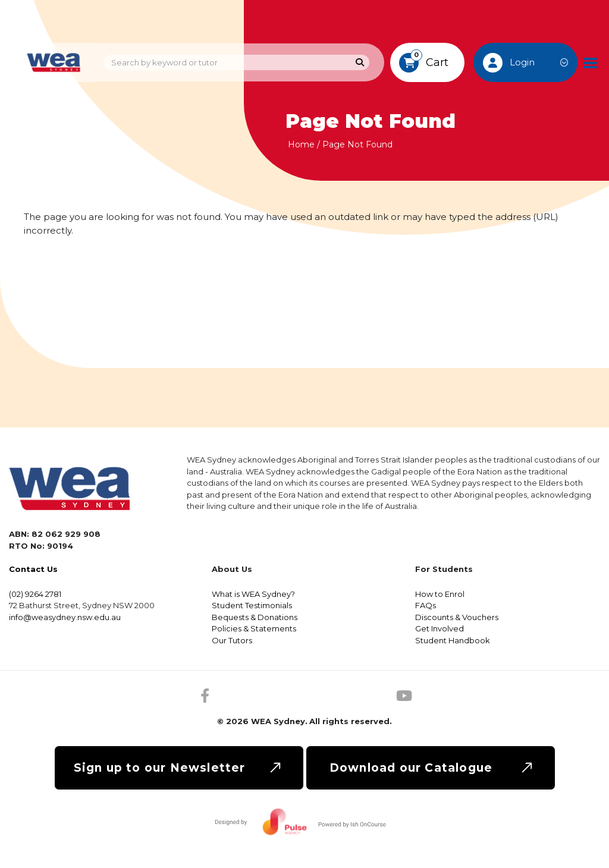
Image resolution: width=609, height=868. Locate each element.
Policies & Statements (254, 628)
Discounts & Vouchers (457, 617)
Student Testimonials (252, 605)
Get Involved (440, 628)
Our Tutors (232, 640)
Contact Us (33, 569)
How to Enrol (440, 594)
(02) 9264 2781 (35, 594)
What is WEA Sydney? (253, 594)
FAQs (426, 605)
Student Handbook (453, 640)
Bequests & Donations (255, 617)
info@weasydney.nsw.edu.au (65, 617)
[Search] (360, 63)
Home (301, 144)
